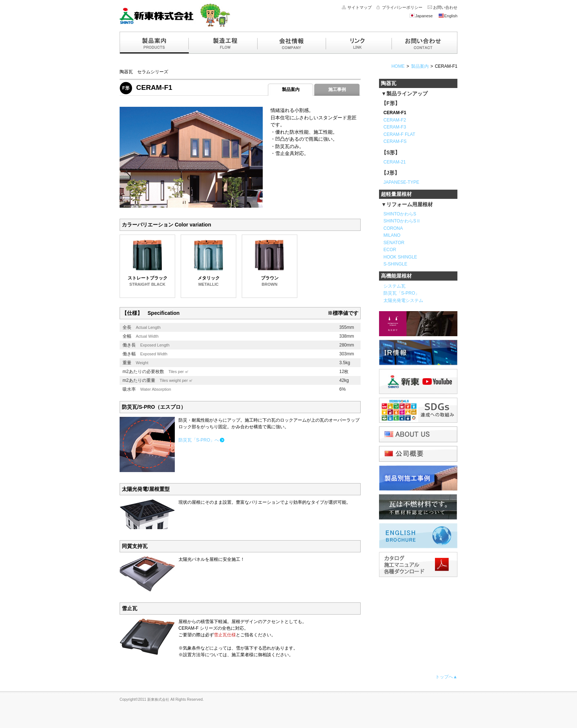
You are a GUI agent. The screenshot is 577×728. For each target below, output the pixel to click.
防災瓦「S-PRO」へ (199, 440)
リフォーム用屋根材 (410, 204)
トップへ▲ (446, 677)
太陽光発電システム (403, 300)
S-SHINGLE (395, 264)
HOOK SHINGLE (400, 257)
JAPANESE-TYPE (401, 182)
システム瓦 (394, 286)
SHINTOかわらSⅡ (402, 221)
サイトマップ (360, 7)
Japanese (421, 16)
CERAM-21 (395, 162)
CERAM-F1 (446, 66)
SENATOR (394, 243)
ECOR (390, 250)
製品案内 (420, 66)
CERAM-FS (395, 141)
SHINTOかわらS (400, 214)
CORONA (393, 228)
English (448, 16)
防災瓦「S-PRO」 (401, 293)
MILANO (392, 235)
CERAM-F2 (395, 120)
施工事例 (337, 89)
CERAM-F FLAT (399, 134)
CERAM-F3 (395, 127)
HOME (398, 66)
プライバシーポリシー (402, 7)
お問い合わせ (445, 7)
